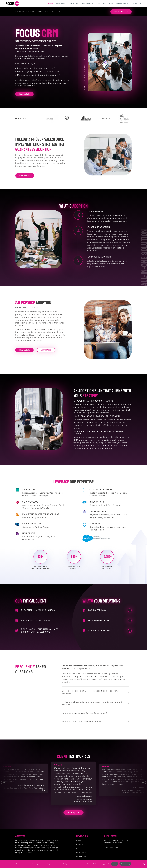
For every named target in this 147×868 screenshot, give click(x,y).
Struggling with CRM (99, 630)
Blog (78, 848)
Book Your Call (121, 12)
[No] (144, 864)
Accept (115, 864)
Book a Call (24, 350)
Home (79, 840)
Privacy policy (125, 864)
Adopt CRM (81, 852)
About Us (80, 844)
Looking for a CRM (97, 610)
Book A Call (24, 94)
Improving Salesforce (99, 620)
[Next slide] (143, 782)
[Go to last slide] (4, 782)
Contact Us (81, 856)
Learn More (25, 176)
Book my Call (73, 812)
